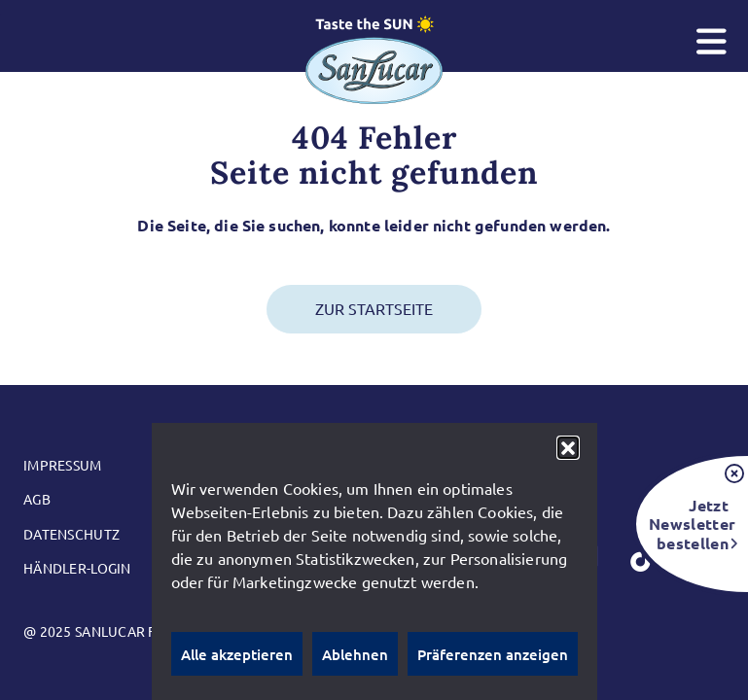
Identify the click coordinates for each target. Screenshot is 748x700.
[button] (568, 447)
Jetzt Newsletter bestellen (689, 524)
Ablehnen (355, 654)
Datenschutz (71, 534)
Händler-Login (77, 568)
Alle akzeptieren (237, 654)
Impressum (63, 465)
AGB (37, 499)
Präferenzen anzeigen (493, 654)
